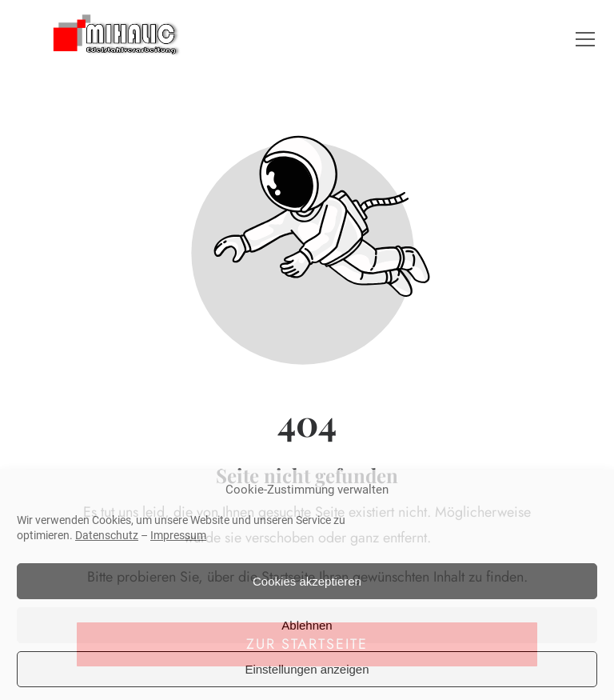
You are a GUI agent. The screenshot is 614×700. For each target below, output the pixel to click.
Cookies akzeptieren (307, 581)
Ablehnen (307, 625)
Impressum (178, 535)
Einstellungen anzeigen (307, 669)
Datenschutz (107, 535)
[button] (585, 39)
